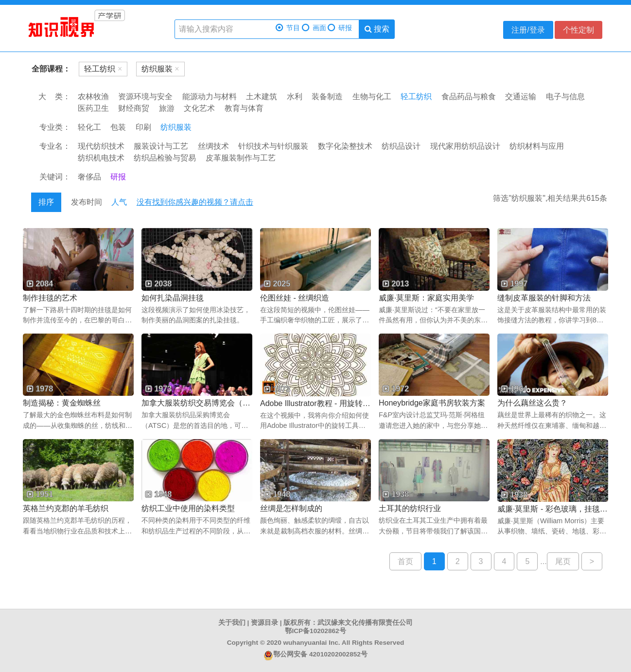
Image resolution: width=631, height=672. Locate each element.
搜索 (377, 29)
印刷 (143, 127)
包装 (118, 127)
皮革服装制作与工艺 (241, 158)
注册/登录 (528, 30)
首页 (405, 561)
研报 (340, 28)
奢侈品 (89, 177)
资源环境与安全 (145, 97)
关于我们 (232, 623)
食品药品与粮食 (469, 97)
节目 (288, 28)
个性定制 (578, 30)
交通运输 (521, 97)
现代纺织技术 (101, 146)
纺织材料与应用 (537, 146)
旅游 (167, 108)
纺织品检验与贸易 (165, 158)
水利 (295, 97)
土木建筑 (262, 97)
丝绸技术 (213, 146)
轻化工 (89, 127)
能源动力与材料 (210, 97)
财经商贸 (134, 108)
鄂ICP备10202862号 (315, 631)
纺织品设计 (401, 146)
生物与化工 (372, 97)
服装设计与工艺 (161, 146)
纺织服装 (176, 127)
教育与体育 (244, 108)
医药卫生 (93, 108)
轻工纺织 (416, 97)
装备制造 (327, 97)
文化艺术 (199, 108)
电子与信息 (565, 97)
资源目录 (264, 623)
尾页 (563, 561)
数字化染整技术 (345, 146)
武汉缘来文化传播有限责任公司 (365, 623)
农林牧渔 (93, 97)
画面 (314, 28)
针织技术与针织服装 (273, 146)
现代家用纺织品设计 (465, 146)
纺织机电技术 (101, 158)
